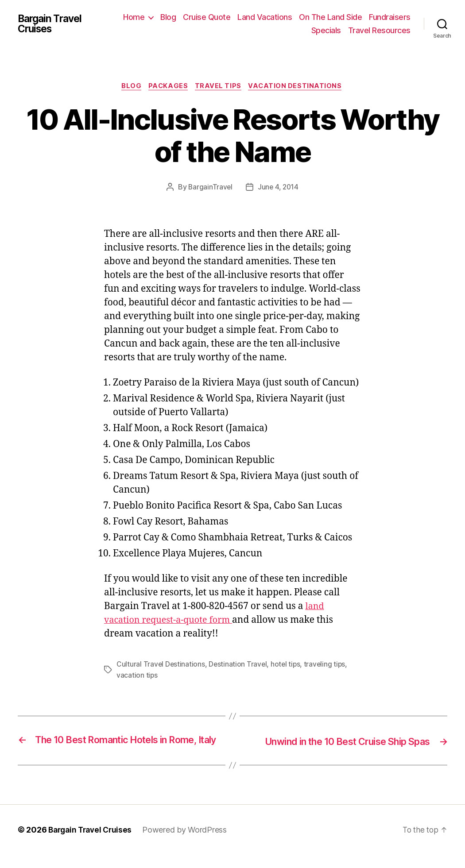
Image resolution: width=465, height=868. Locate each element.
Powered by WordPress (189, 843)
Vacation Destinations (299, 87)
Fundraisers (390, 17)
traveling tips (327, 665)
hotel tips (287, 665)
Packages (168, 87)
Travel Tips (219, 87)
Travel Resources (379, 30)
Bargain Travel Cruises (52, 24)
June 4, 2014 (279, 188)
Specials (326, 30)
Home (134, 17)
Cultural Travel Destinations (161, 665)
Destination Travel (239, 665)
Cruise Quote (207, 17)
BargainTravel (209, 188)
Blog (168, 17)
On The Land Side (330, 17)
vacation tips (137, 676)
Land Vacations (265, 17)
